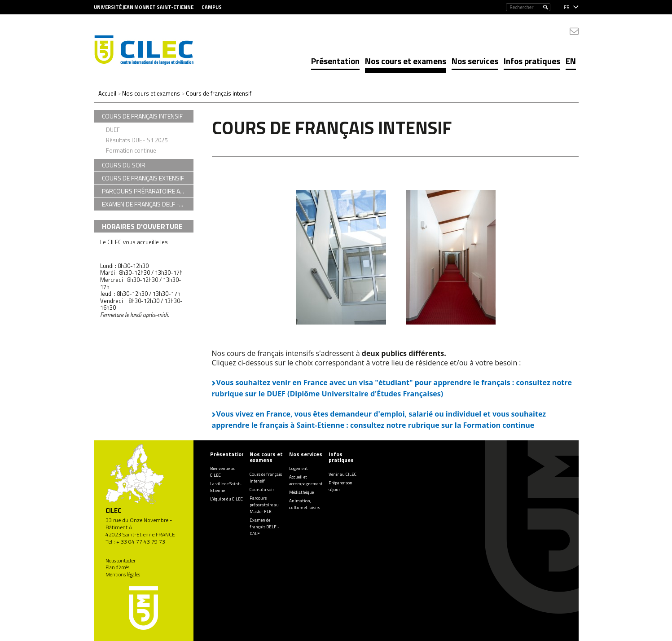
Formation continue (131, 150)
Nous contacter (121, 561)
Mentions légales (123, 575)
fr (567, 7)
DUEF (113, 130)
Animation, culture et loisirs (305, 504)
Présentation (335, 61)
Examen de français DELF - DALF (264, 527)
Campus (212, 7)
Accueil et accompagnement (306, 480)
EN (571, 61)
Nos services (475, 61)
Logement (299, 468)
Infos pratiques (532, 61)
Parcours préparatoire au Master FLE (264, 505)
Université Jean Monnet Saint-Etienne (144, 7)
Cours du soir (262, 490)
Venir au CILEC (343, 474)
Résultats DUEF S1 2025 (137, 140)
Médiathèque (301, 492)
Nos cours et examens (406, 61)
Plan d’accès (117, 567)
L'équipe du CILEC (226, 499)
